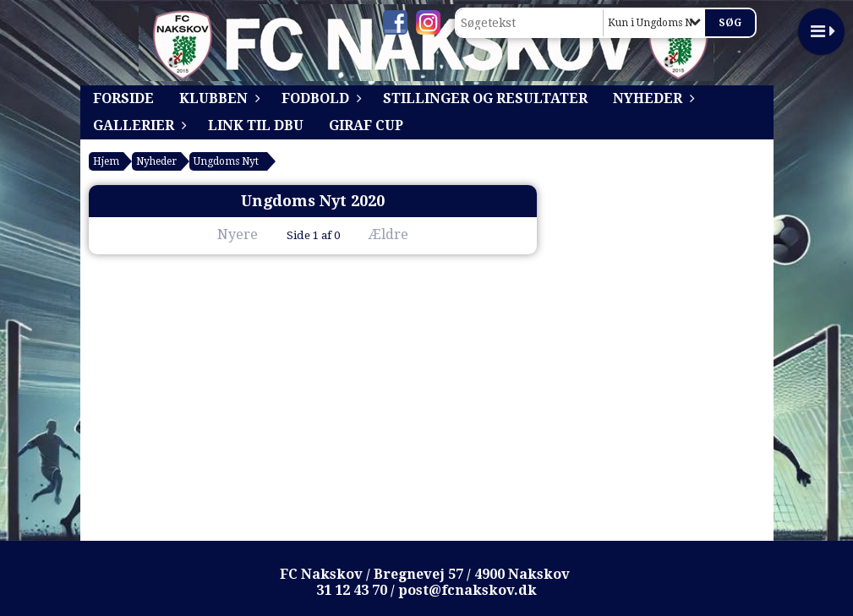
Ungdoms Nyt (226, 161)
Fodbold (320, 98)
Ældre (400, 234)
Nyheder (652, 98)
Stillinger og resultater (485, 98)
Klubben (218, 98)
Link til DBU (256, 125)
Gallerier (138, 125)
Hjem (106, 161)
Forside (123, 98)
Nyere (227, 234)
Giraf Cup (366, 125)
